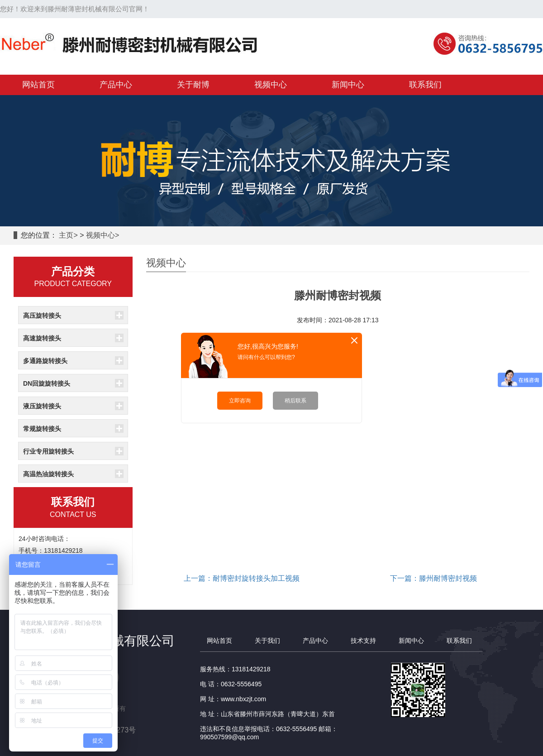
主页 (66, 235)
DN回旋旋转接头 (47, 383)
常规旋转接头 (42, 429)
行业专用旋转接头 (48, 451)
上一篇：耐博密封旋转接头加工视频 (242, 578)
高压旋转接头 (42, 316)
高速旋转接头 (42, 338)
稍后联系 (295, 401)
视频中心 (100, 235)
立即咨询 (240, 401)
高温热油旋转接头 (48, 474)
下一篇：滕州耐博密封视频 (433, 578)
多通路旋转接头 (45, 361)
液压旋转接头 (42, 406)
